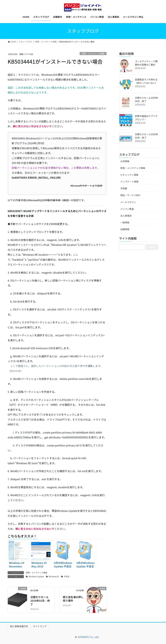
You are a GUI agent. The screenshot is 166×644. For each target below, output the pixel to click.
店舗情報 (125, 229)
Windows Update (36, 576)
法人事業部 (126, 216)
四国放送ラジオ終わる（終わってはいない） (146, 81)
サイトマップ (40, 626)
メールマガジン (128, 202)
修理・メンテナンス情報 (93, 54)
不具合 (67, 576)
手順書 (124, 188)
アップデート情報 (129, 182)
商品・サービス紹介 (130, 195)
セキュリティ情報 (129, 175)
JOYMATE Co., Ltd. (88, 637)
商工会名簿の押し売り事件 (73, 599)
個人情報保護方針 (19, 626)
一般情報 (125, 222)
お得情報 (125, 161)
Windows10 (54, 576)
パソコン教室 (127, 209)
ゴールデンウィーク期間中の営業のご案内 (146, 63)
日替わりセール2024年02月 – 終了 (40, 601)
